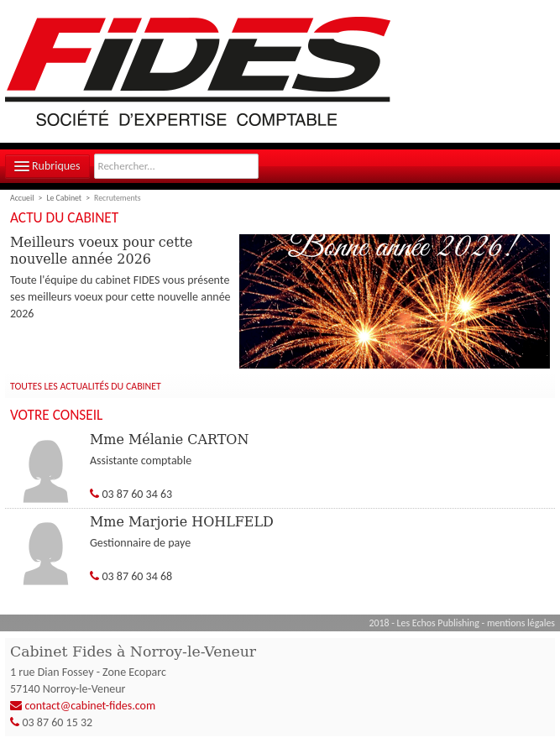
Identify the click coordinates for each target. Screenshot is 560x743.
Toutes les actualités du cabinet (86, 386)
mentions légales (521, 623)
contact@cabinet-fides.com (91, 706)
